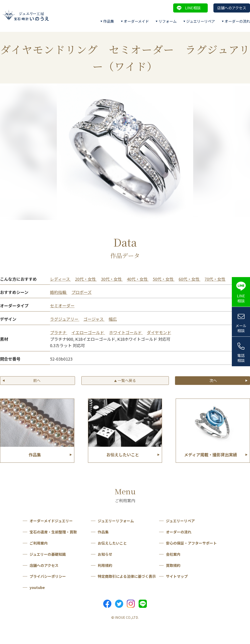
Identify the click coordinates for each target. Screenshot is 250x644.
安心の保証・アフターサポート (191, 543)
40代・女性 (138, 279)
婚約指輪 (59, 292)
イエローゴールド (88, 332)
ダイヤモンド (159, 332)
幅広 (113, 319)
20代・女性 (86, 279)
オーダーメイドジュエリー (51, 521)
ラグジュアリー (65, 319)
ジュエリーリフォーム (116, 521)
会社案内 (173, 554)
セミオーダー (62, 306)
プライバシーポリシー (48, 576)
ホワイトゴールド (126, 332)
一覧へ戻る (125, 380)
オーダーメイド (136, 21)
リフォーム (167, 21)
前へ (37, 380)
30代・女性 (112, 279)
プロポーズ (81, 292)
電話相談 (241, 358)
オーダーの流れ (237, 21)
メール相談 (241, 328)
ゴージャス (94, 319)
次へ (213, 380)
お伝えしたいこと (112, 543)
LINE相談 (193, 8)
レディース (60, 279)
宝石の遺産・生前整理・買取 (53, 532)
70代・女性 (215, 279)
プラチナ (59, 332)
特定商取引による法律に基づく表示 (127, 576)
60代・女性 (190, 279)
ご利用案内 (39, 543)
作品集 (109, 21)
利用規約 (105, 565)
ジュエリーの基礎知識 (48, 554)
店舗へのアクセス (232, 8)
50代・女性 (164, 279)
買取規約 (173, 565)
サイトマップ (177, 576)
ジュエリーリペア (201, 21)
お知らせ (105, 554)
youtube (37, 587)
